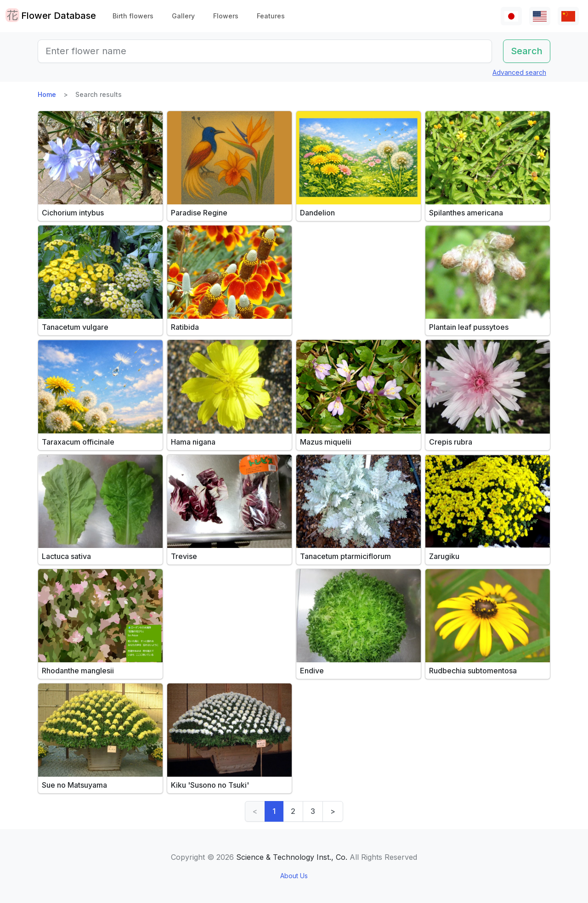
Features (271, 16)
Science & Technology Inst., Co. (292, 857)
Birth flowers (133, 16)
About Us (294, 876)
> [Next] (333, 811)
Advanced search (519, 72)
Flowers (226, 16)
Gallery (183, 16)
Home (47, 94)
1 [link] (274, 811)
